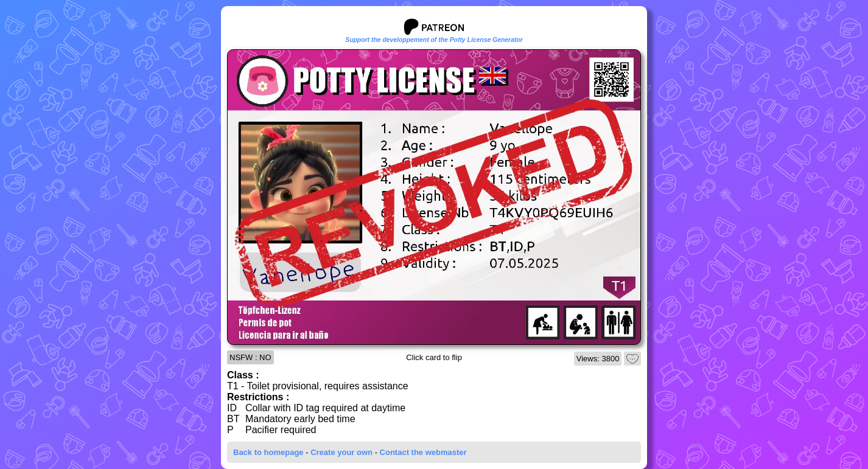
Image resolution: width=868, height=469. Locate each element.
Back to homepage (268, 452)
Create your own (341, 452)
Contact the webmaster (423, 452)
